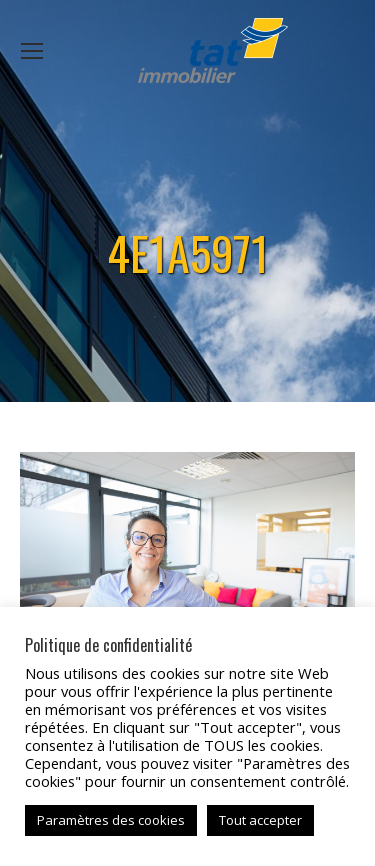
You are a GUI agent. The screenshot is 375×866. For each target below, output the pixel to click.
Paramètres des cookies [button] (111, 820)
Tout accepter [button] (260, 820)
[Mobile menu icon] (32, 51)
